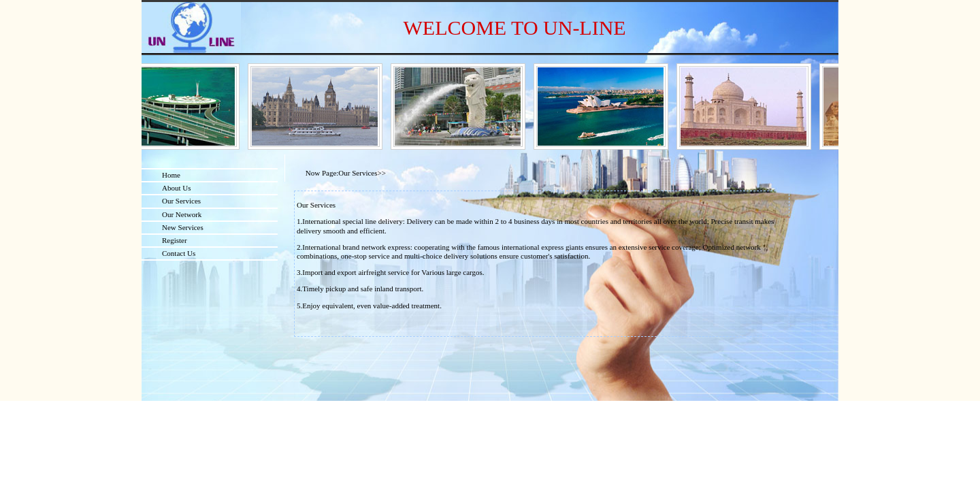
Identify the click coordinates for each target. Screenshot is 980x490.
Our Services (181, 201)
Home (171, 175)
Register (175, 240)
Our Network (182, 214)
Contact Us (179, 253)
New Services (183, 227)
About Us (176, 188)
